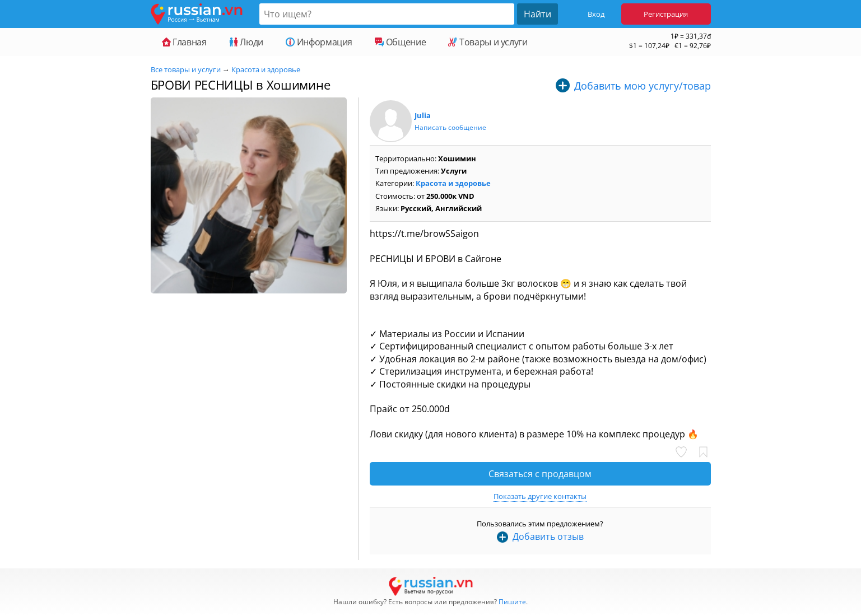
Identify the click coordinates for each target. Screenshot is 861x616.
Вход (596, 14)
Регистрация (666, 14)
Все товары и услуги (186, 69)
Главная (184, 42)
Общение (400, 42)
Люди (246, 42)
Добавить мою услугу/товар (643, 86)
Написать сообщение (450, 127)
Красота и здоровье (266, 69)
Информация (319, 42)
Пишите (512, 602)
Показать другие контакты (540, 496)
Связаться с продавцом (540, 474)
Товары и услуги (488, 42)
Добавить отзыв (548, 536)
